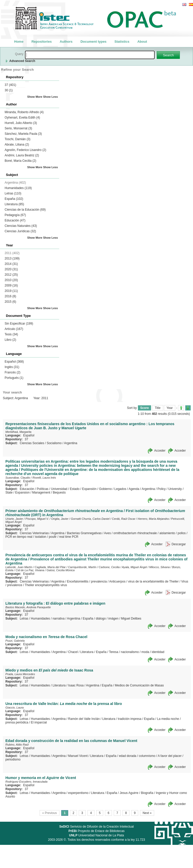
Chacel (73, 652)
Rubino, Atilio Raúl (17, 745)
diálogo (101, 619)
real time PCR (69, 537)
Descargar (179, 544)
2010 (11, 280)
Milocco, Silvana (159, 567)
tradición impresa (130, 719)
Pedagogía (15, 215)
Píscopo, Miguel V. (37, 519)
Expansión (89, 489)
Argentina (71, 443)
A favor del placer (170, 756)
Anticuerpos (117, 581)
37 (10, 85)
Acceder (160, 451)
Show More (35, 97)
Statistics (122, 42)
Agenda (134, 489)
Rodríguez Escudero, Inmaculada (26, 782)
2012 (11, 275)
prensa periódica (17, 722)
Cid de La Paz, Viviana (30, 570)
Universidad (59, 489)
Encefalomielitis (78, 581)
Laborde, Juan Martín (19, 567)
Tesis (11, 334)
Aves (107, 533)
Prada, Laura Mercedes (20, 674)
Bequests (59, 493)
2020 (11, 269)
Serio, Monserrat (18, 128)
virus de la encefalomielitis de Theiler (153, 581)
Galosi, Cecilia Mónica (61, 570)
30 (9, 90)
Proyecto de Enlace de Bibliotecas (97, 831)
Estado (75, 489)
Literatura (14, 204)
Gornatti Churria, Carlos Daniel (90, 519)
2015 (10, 302)
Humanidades (18, 188)
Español (14, 362)
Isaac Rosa (76, 685)
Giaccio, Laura (15, 708)
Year (170, 408)
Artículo (14, 329)
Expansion (22, 493)
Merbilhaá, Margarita (18, 432)
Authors (66, 42)
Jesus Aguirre (129, 793)
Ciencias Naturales (21, 226)
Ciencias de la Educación (25, 210)
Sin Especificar (19, 324)
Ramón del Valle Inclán (84, 719)
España (14, 199)
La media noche (168, 719)
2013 (12, 258)
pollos (182, 533)
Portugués (14, 378)
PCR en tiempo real (19, 537)
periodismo (13, 759)
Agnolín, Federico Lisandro (25, 150)
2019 (11, 291)
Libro (10, 340)
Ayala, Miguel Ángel (134, 567)
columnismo (147, 756)
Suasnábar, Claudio (18, 478)
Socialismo (54, 443)
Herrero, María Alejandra (153, 519)
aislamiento (167, 533)
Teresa (113, 652)
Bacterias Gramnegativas (84, 533)
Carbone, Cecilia (109, 567)
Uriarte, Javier (14, 519)
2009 (11, 285)
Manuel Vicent (78, 756)
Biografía (147, 793)
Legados (120, 489)
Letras (13, 193)
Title (157, 408)
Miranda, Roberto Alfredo (24, 112)
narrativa (59, 619)
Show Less (51, 97)
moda (145, 652)
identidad (158, 652)
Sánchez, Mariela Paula (23, 134)
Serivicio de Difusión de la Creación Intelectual (97, 827)
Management (41, 493)
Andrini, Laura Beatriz (22, 155)
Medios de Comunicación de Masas (139, 685)
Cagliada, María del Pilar (50, 567)
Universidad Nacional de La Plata (96, 835)
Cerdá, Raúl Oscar (124, 519)
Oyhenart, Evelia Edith (22, 118)
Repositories (42, 42)
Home (19, 42)
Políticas (43, 489)
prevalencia (99, 581)
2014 (11, 264)
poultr (53, 537)
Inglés (12, 367)
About (142, 42)
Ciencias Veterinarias (34, 533)
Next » (147, 813)
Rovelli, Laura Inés (44, 478)
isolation (41, 537)
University (175, 489)
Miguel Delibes (131, 619)
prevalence (15, 585)
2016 (10, 296)
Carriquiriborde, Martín (82, 567)
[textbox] (90, 55)
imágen (113, 619)
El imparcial (39, 722)
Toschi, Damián (17, 139)
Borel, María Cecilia (20, 161)
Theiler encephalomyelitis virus (46, 585)
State (9, 493)
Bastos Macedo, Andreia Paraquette (28, 607)
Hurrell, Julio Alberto (21, 123)
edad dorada (128, 756)
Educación (15, 220)
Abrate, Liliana (17, 145)
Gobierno (105, 489)
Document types (94, 42)
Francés (12, 372)
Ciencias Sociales (32, 443)
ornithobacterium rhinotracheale (135, 533)
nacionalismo (130, 652)
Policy (162, 489)
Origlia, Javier (60, 519)
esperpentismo (78, 793)
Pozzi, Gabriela (15, 641)
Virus (185, 581)
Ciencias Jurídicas (20, 231)
